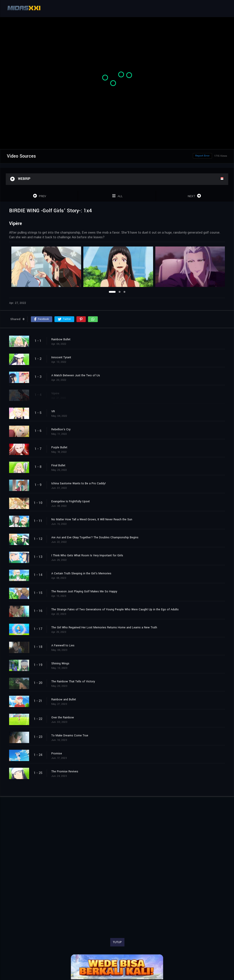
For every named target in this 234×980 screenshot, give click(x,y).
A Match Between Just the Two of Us (76, 375)
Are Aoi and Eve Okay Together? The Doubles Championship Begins (95, 537)
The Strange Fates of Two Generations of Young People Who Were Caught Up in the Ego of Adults (115, 609)
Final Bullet (58, 465)
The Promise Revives (65, 772)
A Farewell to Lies (63, 645)
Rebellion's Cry (61, 429)
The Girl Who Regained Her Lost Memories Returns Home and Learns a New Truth (104, 627)
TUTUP (117, 942)
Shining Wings (60, 663)
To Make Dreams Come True (70, 736)
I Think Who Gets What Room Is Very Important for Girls (87, 555)
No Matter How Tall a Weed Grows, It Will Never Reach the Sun (92, 519)
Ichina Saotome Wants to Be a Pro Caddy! (79, 483)
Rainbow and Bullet (64, 699)
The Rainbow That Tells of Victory (73, 681)
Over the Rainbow (63, 717)
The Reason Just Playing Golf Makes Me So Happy (84, 591)
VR (53, 411)
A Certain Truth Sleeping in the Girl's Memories (81, 573)
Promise (57, 754)
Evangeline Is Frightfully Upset (71, 501)
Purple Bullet (59, 447)
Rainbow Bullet (61, 339)
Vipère (55, 393)
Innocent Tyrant (61, 357)
